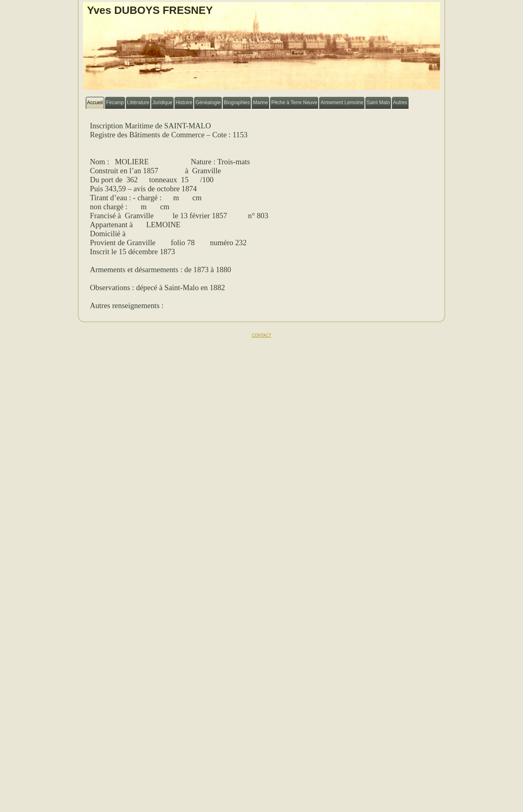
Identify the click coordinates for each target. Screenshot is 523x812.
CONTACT (261, 335)
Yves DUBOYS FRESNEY (150, 10)
